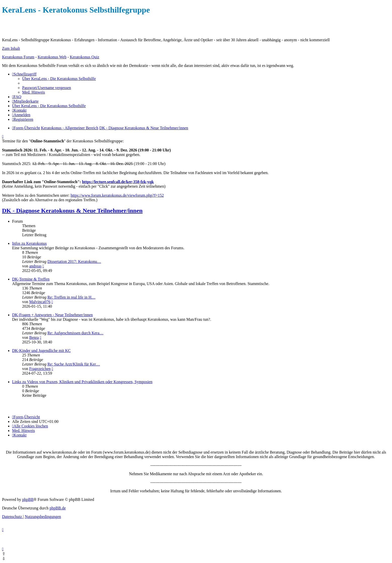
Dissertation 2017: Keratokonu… (74, 262)
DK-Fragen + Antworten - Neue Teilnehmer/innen (52, 315)
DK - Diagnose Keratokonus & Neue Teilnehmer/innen (72, 211)
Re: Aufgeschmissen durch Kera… (75, 333)
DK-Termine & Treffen (31, 279)
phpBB (28, 499)
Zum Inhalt (11, 48)
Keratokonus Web (52, 57)
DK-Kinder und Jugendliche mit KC (41, 351)
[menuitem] (59, 79)
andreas (35, 266)
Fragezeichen (40, 369)
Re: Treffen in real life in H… (71, 297)
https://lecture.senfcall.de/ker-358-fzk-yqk (118, 182)
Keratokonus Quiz (84, 57)
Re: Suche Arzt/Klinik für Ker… (74, 364)
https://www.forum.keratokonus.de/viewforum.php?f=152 (117, 195)
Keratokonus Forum (18, 57)
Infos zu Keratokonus (29, 243)
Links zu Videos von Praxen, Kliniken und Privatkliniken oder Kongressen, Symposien (82, 382)
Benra (34, 337)
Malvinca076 (40, 302)
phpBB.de (58, 508)
